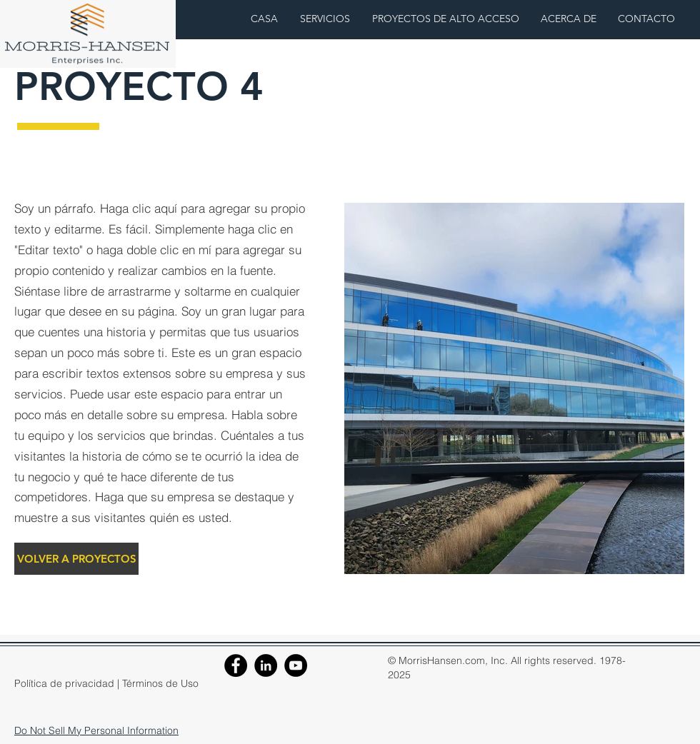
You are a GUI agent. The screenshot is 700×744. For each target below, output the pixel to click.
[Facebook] (236, 665)
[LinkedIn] (266, 665)
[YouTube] (296, 665)
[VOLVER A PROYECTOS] (76, 559)
